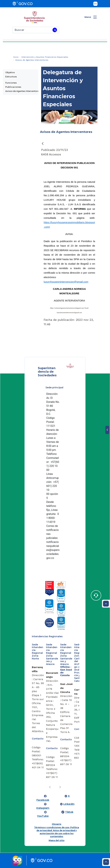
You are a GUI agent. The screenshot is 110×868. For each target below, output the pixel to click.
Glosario (57, 824)
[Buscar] (32, 30)
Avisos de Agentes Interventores (23, 91)
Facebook (43, 800)
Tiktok (69, 812)
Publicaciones (13, 87)
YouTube (43, 816)
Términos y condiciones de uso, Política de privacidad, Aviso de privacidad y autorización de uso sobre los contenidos (57, 832)
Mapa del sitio (57, 840)
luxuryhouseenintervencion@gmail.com (66, 282)
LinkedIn (69, 804)
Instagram (43, 808)
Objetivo (10, 72)
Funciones (11, 83)
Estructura (11, 77)
